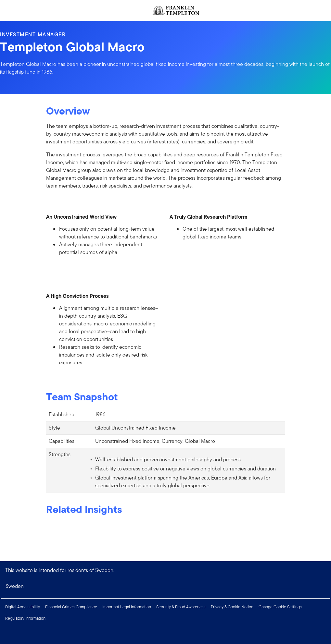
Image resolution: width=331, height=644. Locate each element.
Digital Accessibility (23, 607)
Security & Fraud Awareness (181, 607)
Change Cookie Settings (280, 607)
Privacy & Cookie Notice (232, 607)
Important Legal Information (127, 607)
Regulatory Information (25, 618)
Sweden (15, 586)
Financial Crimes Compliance (71, 607)
